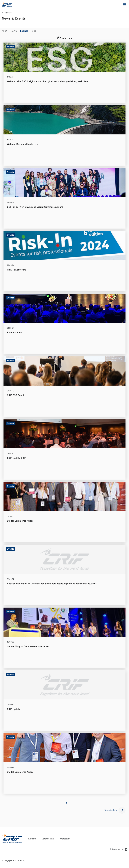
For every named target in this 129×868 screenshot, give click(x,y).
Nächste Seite (111, 810)
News (14, 31)
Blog (34, 31)
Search (116, 5)
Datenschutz (48, 839)
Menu (124, 5)
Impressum (65, 839)
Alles (4, 31)
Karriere (32, 839)
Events (24, 31)
